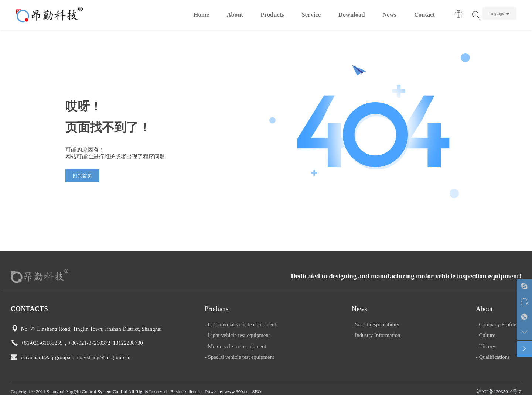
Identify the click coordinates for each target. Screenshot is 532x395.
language (497, 13)
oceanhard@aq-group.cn (47, 357)
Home (201, 15)
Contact (424, 15)
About (235, 15)
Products (272, 15)
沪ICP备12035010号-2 (499, 392)
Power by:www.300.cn (227, 392)
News (389, 15)
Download (352, 15)
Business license (186, 392)
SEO (257, 392)
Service (311, 15)
